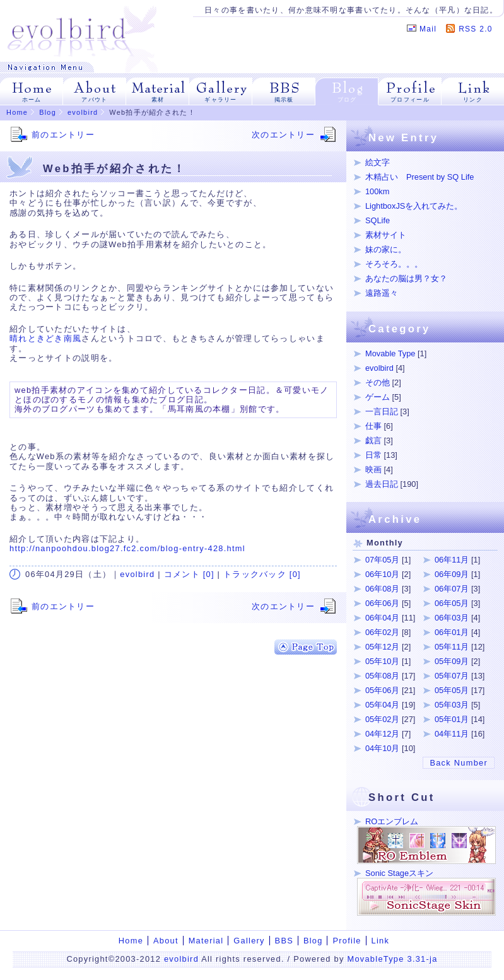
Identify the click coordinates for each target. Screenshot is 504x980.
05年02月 (382, 719)
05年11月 (452, 647)
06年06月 (382, 603)
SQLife (378, 220)
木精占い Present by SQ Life (419, 177)
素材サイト (386, 235)
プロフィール (410, 100)
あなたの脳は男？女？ (406, 278)
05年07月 (452, 676)
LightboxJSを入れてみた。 (414, 206)
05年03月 (452, 705)
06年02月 (382, 632)
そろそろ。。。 (394, 264)
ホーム (32, 100)
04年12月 (382, 734)
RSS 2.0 (476, 29)
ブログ (347, 100)
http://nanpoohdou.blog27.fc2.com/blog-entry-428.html (127, 548)
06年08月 (382, 589)
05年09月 (452, 661)
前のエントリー (63, 135)
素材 (158, 100)
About (166, 941)
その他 (378, 382)
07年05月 (382, 560)
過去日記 (382, 484)
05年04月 (382, 705)
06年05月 (452, 603)
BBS (284, 941)
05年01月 (452, 719)
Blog (48, 112)
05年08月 (382, 676)
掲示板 (284, 100)
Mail (428, 29)
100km (377, 191)
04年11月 (452, 734)
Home (17, 112)
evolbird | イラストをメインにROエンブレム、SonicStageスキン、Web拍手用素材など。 (82, 31)
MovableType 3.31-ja (392, 959)
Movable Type (390, 353)
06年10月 (382, 574)
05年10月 (382, 661)
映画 (373, 470)
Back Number (459, 763)
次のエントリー (283, 135)
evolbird (83, 112)
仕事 (373, 426)
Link (381, 941)
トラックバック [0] (262, 574)
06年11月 (452, 560)
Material (206, 941)
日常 (373, 455)
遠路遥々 (382, 293)
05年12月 (382, 647)
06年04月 (382, 618)
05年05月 (452, 690)
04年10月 (382, 748)
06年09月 (452, 574)
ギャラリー (220, 100)
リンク (473, 100)
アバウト (94, 100)
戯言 (373, 440)
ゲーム (378, 397)
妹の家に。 (386, 249)
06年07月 (452, 589)
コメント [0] (189, 574)
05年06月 (382, 690)
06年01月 (452, 632)
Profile (347, 941)
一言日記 (382, 411)
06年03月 (452, 618)
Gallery (249, 941)
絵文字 (378, 162)
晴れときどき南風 (45, 338)
